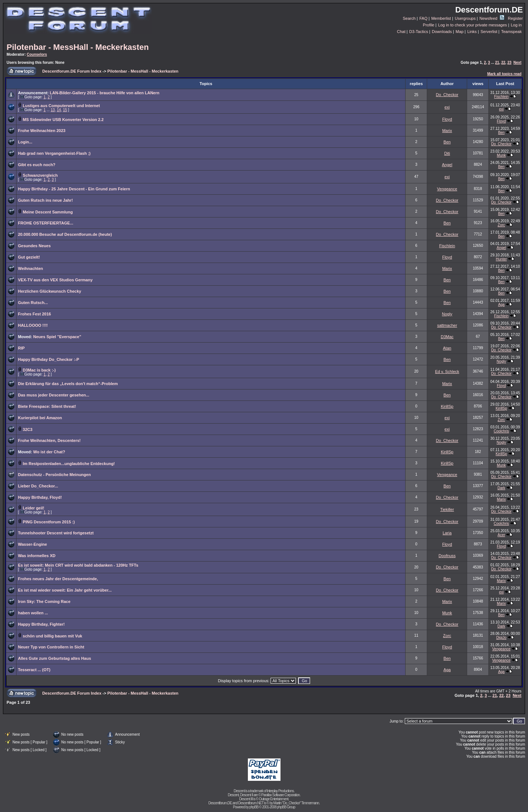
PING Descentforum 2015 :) (49, 522)
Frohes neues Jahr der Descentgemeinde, (58, 579)
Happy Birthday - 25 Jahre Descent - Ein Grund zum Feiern (74, 189)
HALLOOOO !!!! (33, 325)
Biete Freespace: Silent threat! (47, 406)
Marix (447, 131)
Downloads (442, 32)
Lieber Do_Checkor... (38, 486)
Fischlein (501, 97)
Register (515, 18)
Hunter (501, 259)
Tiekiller (447, 509)
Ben (501, 133)
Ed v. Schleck (447, 372)
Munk (501, 155)
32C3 (27, 429)
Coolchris (501, 431)
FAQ (423, 18)
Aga (501, 305)
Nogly (447, 314)
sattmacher (447, 325)
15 (65, 110)
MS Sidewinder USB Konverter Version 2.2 (63, 120)
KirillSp (447, 406)
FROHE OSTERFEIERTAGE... (46, 223)
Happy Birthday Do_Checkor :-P (49, 359)
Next (517, 63)
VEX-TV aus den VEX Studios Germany (55, 280)
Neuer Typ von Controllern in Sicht (51, 647)
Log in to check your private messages (473, 25)
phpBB (254, 807)
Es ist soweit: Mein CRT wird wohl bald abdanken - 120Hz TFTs (78, 565)
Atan (447, 348)
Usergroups (465, 18)
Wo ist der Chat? (49, 452)
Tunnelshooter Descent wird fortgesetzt (56, 533)
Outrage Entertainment (274, 799)
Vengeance (447, 189)
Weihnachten (30, 268)
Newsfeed (492, 18)
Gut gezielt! (29, 257)
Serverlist (489, 32)
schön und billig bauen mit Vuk (52, 636)
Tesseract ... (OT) (34, 670)
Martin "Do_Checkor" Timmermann (296, 803)
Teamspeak (511, 32)
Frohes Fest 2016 (34, 314)
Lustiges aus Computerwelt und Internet (61, 106)
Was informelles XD (37, 556)
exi (447, 107)
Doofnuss (447, 556)
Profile (428, 25)
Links (472, 32)
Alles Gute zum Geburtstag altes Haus (54, 658)
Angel (447, 165)
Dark (501, 488)
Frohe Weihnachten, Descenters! (49, 440)
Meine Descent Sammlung (48, 212)
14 (59, 110)
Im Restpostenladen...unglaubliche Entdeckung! (69, 464)
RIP (21, 348)
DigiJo (501, 638)
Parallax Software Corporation (280, 795)
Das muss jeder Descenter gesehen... (54, 395)
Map (460, 32)
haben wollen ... (33, 613)
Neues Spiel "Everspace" (57, 337)
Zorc (501, 225)
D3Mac (447, 337)
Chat (401, 32)
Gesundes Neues (34, 246)
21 (497, 63)
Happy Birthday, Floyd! (40, 497)
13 (53, 110)
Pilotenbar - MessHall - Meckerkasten (78, 47)
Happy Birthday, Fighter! (41, 624)
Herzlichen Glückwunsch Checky (49, 291)
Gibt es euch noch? (37, 165)
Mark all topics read (504, 74)
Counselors (37, 54)
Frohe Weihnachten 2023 (42, 131)
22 (503, 63)
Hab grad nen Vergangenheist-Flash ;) (54, 153)
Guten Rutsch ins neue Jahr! (45, 200)
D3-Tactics (419, 32)
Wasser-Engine (32, 544)
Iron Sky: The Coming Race (44, 601)
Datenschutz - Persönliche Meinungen (54, 475)
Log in (516, 25)
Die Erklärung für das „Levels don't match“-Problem (68, 384)
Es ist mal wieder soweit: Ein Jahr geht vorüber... (65, 590)
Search (409, 18)
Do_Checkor (447, 95)
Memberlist (441, 18)
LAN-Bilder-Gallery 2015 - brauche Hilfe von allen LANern (105, 93)
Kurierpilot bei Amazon (40, 418)
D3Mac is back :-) (39, 370)
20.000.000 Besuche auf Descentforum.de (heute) (65, 234)
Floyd (447, 119)
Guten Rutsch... (33, 303)
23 (509, 63)
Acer (501, 535)
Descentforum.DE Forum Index (72, 71)
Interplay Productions (280, 791)
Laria (447, 533)
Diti (447, 153)
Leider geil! (34, 508)
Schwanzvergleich (40, 175)
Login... (25, 142)
